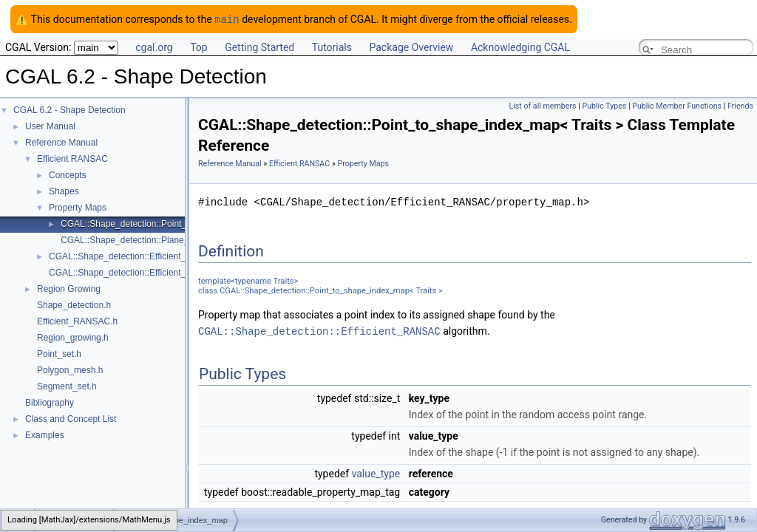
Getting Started (259, 47)
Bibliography (50, 402)
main (227, 19)
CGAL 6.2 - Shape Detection (69, 109)
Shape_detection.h (74, 304)
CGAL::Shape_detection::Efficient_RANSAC (319, 330)
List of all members (542, 105)
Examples (45, 434)
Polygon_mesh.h (70, 369)
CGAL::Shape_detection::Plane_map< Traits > (152, 239)
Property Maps (78, 207)
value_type (376, 472)
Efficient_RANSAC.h (77, 321)
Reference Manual (61, 142)
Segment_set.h (67, 386)
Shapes (64, 191)
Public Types (604, 105)
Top (199, 47)
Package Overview (411, 47)
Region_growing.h (73, 337)
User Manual (50, 126)
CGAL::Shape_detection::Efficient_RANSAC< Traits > (154, 256)
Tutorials (332, 47)
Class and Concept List (71, 418)
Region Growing (69, 288)
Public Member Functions (677, 105)
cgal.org (154, 47)
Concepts (68, 174)
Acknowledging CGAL (520, 47)
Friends (740, 105)
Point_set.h (59, 353)
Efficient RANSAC (72, 158)
